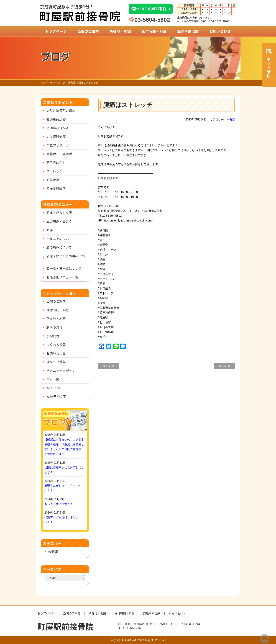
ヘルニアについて (59, 239)
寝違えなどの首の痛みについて (66, 258)
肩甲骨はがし (56, 163)
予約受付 (53, 336)
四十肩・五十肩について (64, 268)
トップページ (56, 31)
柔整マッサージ (58, 145)
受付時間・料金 (154, 31)
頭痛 (50, 230)
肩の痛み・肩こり (59, 221)
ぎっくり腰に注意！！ (59, 504)
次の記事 (109, 366)
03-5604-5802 (152, 20)
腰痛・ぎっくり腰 (59, 213)
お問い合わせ (220, 31)
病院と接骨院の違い (61, 110)
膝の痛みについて (59, 247)
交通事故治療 (188, 31)
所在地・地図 (120, 31)
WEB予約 (53, 388)
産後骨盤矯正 (56, 188)
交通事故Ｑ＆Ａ (58, 128)
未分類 (231, 119)
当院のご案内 (88, 31)
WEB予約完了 (56, 396)
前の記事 (224, 366)
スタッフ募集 (56, 362)
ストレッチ (54, 171)
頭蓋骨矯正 (54, 180)
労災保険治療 (56, 136)
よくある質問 (56, 344)
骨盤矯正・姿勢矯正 (61, 154)
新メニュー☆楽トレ (61, 370)
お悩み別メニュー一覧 (62, 277)
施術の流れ (54, 327)
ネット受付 (54, 379)
